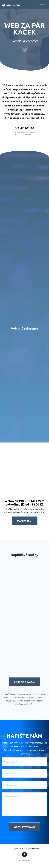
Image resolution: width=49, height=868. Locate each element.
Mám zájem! (25, 521)
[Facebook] (25, 854)
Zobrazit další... (24, 682)
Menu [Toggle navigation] (42, 5)
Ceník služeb (25, 860)
